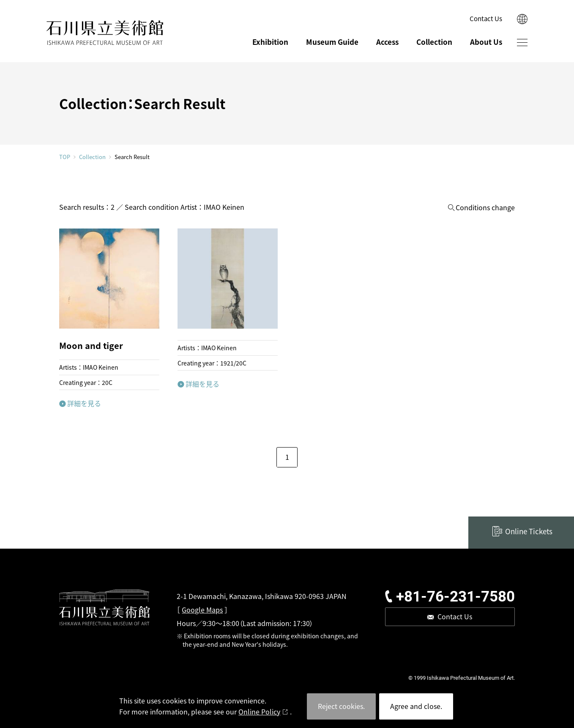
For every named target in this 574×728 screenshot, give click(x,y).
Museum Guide (332, 42)
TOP (65, 157)
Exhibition (270, 42)
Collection (434, 42)
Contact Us (486, 18)
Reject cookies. (341, 706)
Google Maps (202, 610)
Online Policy (259, 712)
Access (387, 42)
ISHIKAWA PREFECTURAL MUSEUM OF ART (105, 33)
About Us (486, 42)
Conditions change (485, 207)
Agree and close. (416, 706)
